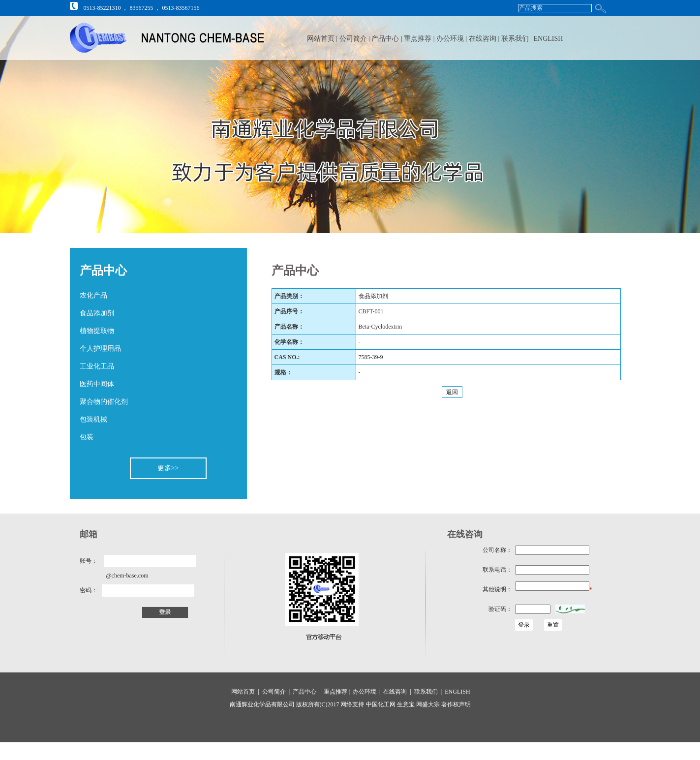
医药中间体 (97, 384)
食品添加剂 (97, 313)
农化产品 (93, 295)
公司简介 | (356, 39)
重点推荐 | (420, 39)
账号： (89, 561)
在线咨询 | (485, 39)
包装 (87, 437)
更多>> (168, 468)
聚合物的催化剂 (104, 402)
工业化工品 (97, 366)
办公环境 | (453, 39)
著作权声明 (455, 704)
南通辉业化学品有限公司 (262, 704)
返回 (452, 392)
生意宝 (406, 704)
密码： (89, 590)
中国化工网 (381, 704)
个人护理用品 (100, 349)
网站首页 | (322, 39)
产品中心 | (388, 39)
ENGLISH (548, 39)
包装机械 (93, 419)
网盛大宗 (427, 704)
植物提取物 (97, 331)
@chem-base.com (127, 576)
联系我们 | (517, 39)
